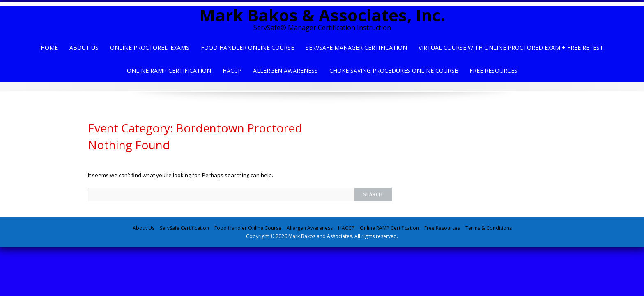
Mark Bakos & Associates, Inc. (322, 15)
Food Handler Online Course (247, 47)
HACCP (232, 71)
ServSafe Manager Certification (356, 47)
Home (49, 47)
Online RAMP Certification (389, 228)
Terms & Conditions (489, 228)
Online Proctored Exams (150, 47)
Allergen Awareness (285, 71)
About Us (84, 47)
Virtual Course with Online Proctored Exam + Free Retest (511, 47)
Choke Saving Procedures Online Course (394, 71)
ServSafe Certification (184, 228)
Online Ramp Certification (169, 71)
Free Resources (493, 71)
